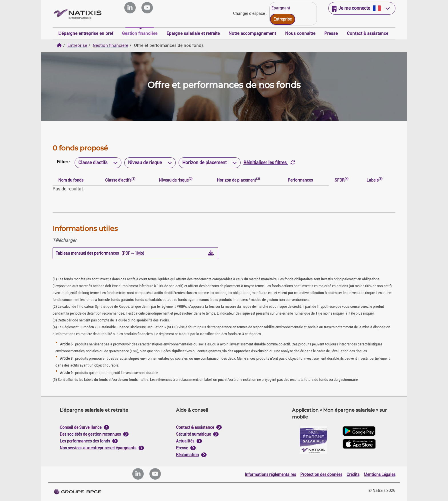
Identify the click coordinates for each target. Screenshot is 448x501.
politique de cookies (190, 295)
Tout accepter (252, 308)
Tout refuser (196, 308)
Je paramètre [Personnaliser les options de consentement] (186, 193)
